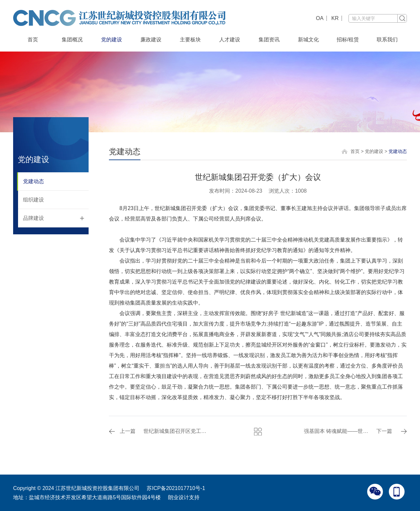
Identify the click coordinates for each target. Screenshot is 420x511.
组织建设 (33, 200)
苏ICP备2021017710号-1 (176, 488)
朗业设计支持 (184, 497)
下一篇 (384, 431)
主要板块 (190, 40)
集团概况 (72, 40)
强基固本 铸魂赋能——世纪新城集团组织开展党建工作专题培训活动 (337, 431)
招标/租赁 (348, 40)
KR (335, 18)
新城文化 (308, 40)
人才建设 (230, 40)
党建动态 (33, 181)
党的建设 (112, 40)
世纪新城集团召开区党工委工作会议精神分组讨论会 (177, 431)
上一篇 (128, 431)
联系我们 (387, 40)
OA (320, 18)
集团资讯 (269, 40)
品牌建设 (33, 218)
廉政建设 (151, 40)
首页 (33, 40)
